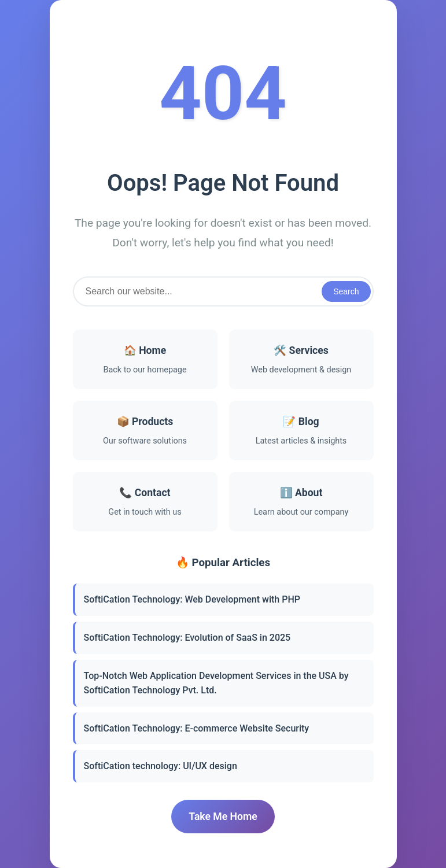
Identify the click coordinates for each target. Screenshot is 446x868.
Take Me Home (223, 817)
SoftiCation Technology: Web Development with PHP (192, 599)
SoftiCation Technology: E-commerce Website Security (197, 728)
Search (346, 291)
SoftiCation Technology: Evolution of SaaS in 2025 (187, 638)
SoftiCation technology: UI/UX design (161, 766)
